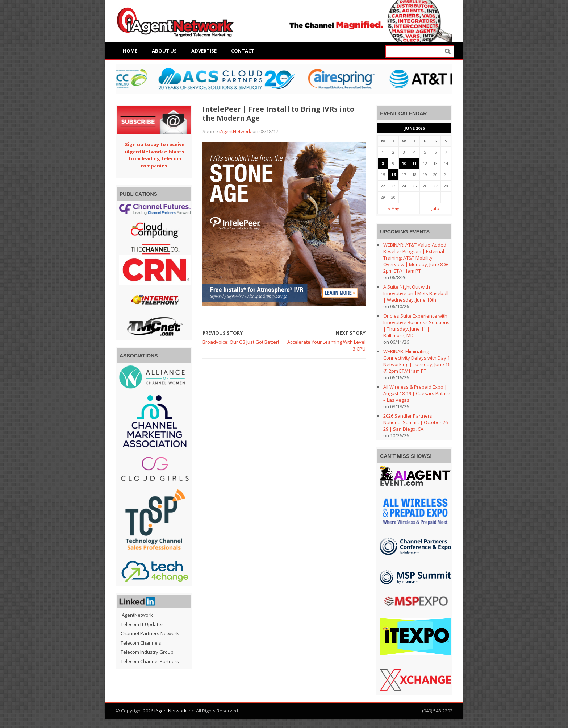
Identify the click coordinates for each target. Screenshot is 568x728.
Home (130, 51)
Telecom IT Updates (142, 624)
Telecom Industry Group (147, 652)
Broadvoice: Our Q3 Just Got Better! (241, 342)
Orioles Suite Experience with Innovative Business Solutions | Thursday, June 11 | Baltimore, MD (416, 326)
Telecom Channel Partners (150, 661)
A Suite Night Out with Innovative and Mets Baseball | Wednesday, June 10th (416, 293)
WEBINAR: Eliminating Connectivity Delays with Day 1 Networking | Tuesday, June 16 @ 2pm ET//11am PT (417, 361)
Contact (243, 51)
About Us (164, 51)
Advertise (204, 51)
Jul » (435, 208)
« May (394, 208)
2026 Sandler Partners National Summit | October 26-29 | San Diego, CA (416, 422)
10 (404, 163)
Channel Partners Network (150, 633)
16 (393, 175)
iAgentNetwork (235, 131)
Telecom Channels (141, 643)
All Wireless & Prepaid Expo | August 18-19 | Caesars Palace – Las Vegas (417, 393)
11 (414, 163)
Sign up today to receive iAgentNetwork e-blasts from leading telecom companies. (155, 155)
